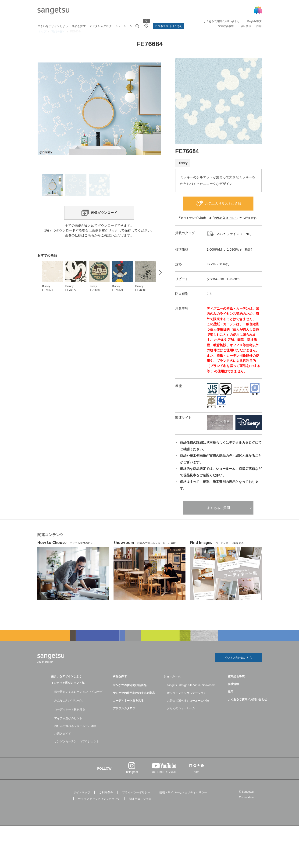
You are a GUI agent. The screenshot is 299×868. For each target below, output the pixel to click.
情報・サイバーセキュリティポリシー (183, 802)
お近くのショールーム (181, 718)
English (252, 21)
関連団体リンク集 (140, 809)
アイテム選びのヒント (68, 728)
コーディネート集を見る (70, 719)
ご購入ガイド (63, 744)
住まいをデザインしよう (53, 26)
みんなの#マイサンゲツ (69, 710)
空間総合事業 (226, 26)
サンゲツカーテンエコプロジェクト (77, 751)
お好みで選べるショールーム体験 (75, 736)
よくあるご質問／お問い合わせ (222, 21)
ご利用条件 (106, 802)
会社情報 (246, 26)
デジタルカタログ (100, 26)
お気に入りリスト (225, 227)
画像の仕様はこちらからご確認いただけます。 (99, 266)
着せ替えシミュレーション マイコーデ (78, 702)
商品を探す (79, 26)
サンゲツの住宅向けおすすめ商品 (134, 703)
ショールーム (124, 26)
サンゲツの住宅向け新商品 (130, 695)
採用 (259, 26)
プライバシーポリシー (136, 802)
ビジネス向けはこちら (169, 26)
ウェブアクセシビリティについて (99, 809)
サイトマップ (82, 802)
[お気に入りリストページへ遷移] (146, 26)
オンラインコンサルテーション (187, 703)
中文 (259, 21)
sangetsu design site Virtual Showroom (191, 695)
